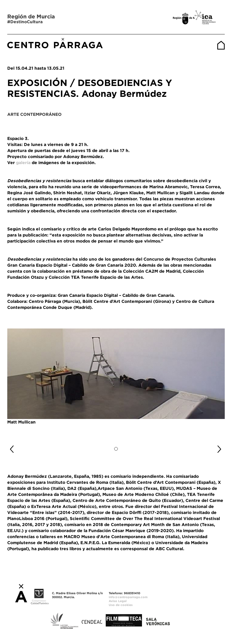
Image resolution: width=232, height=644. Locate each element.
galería (23, 163)
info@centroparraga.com (128, 597)
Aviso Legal (118, 601)
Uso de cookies (121, 605)
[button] (24, 447)
